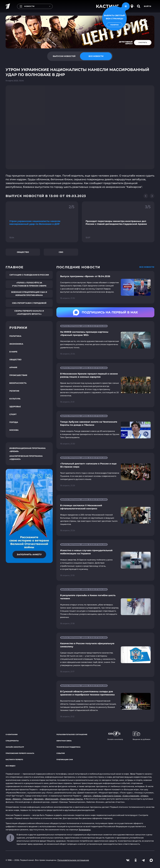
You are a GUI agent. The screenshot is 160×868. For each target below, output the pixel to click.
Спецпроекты (12, 741)
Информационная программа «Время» (27, 450)
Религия (14, 391)
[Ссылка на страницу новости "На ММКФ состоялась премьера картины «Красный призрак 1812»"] (105, 340)
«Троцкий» (27, 799)
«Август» (87, 796)
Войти (148, 6)
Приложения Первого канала (20, 753)
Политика (15, 336)
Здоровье (15, 407)
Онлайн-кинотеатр (15, 747)
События (61, 753)
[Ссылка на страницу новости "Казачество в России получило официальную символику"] (105, 655)
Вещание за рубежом (141, 736)
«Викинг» (17, 799)
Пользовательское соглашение (72, 734)
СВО (61, 252)
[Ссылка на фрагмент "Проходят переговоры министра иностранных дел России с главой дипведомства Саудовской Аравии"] (118, 222)
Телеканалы (85, 830)
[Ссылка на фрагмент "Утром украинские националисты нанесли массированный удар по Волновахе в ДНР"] (42, 222)
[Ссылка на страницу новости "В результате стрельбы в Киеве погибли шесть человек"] (105, 607)
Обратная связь (64, 741)
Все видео (10, 766)
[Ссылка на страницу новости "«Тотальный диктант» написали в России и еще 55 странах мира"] (105, 472)
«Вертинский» (52, 799)
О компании (12, 734)
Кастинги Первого (14, 760)
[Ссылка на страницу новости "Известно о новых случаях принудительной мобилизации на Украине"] (105, 560)
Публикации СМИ (65, 760)
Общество (23, 252)
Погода (14, 422)
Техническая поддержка (68, 747)
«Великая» (39, 799)
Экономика (16, 344)
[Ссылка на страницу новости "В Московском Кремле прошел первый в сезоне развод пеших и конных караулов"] (105, 385)
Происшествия (18, 375)
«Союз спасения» (131, 796)
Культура (15, 399)
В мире (13, 352)
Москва (14, 430)
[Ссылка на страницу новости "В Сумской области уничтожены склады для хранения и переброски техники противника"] (105, 701)
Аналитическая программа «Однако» (26, 458)
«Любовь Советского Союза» (107, 796)
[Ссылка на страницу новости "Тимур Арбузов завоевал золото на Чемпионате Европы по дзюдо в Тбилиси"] (105, 430)
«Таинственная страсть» (71, 799)
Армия (13, 367)
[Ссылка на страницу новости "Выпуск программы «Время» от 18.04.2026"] (105, 287)
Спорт (13, 414)
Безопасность (18, 383)
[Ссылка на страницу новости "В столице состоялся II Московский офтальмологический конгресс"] (105, 515)
